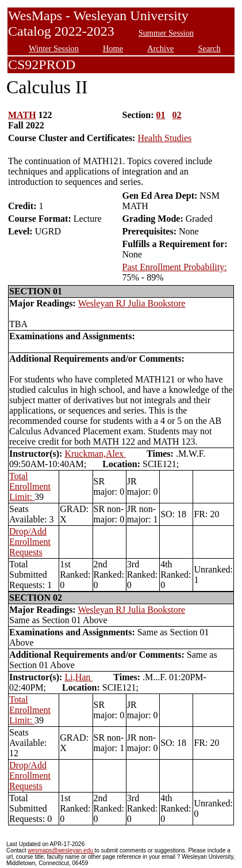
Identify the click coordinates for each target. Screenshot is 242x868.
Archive (160, 48)
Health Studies (164, 138)
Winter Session (54, 48)
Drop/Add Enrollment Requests (30, 542)
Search (210, 48)
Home (113, 48)
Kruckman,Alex (95, 454)
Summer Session (166, 33)
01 (161, 115)
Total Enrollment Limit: (30, 486)
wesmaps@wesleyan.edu (61, 850)
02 (177, 115)
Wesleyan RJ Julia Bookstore (132, 303)
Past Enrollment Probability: (174, 267)
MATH (22, 115)
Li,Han (78, 677)
